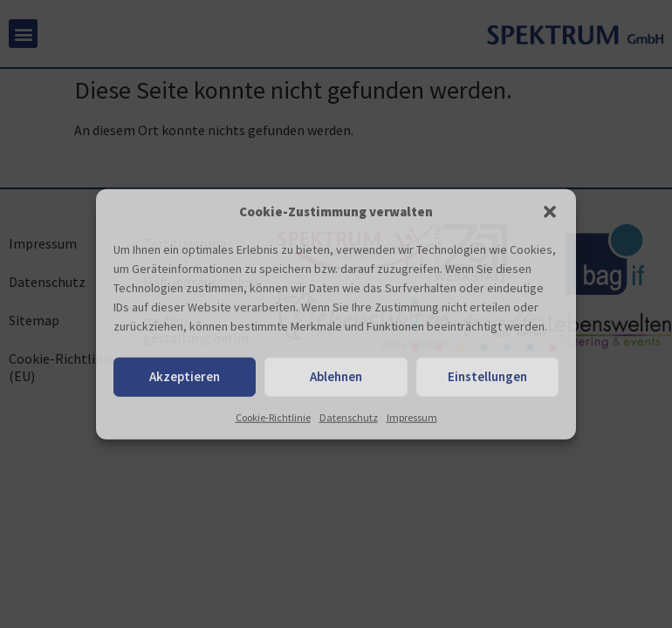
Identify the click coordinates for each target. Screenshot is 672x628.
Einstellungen (487, 376)
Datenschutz (349, 416)
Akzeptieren (185, 376)
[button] (550, 212)
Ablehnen (336, 376)
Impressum (412, 416)
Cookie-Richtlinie (273, 416)
